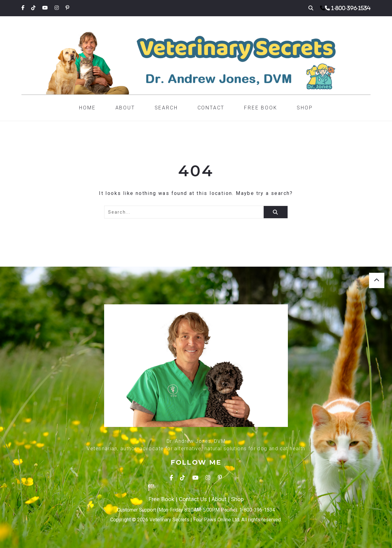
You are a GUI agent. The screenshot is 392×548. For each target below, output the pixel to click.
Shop (305, 108)
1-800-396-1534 (351, 8)
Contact (211, 108)
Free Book (261, 108)
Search (166, 108)
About (125, 108)
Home (87, 108)
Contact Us (193, 499)
